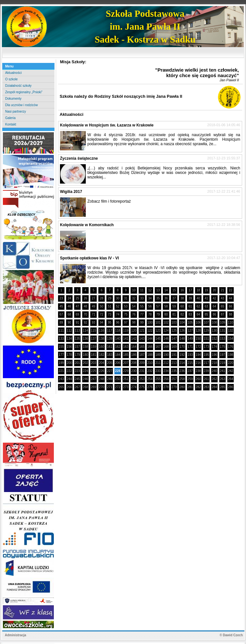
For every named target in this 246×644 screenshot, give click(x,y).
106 (198, 322)
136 (86, 339)
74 (118, 314)
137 (94, 339)
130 (215, 331)
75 (126, 314)
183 (110, 355)
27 (93, 298)
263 (223, 379)
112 (69, 331)
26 (85, 298)
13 (158, 290)
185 (126, 355)
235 (174, 371)
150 (198, 339)
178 (69, 355)
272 (118, 387)
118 (118, 331)
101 (158, 322)
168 (166, 347)
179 (78, 355)
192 (182, 355)
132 (231, 331)
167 (158, 347)
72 (101, 314)
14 (166, 290)
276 (150, 387)
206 (118, 363)
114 (86, 331)
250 (118, 379)
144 (150, 339)
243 (61, 379)
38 (182, 298)
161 (110, 347)
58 (166, 306)
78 (150, 314)
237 (190, 371)
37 (174, 298)
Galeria (10, 118)
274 (134, 387)
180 (86, 355)
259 (190, 379)
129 (207, 331)
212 (166, 363)
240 (215, 371)
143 (142, 339)
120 (134, 331)
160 (102, 347)
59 (174, 306)
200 (69, 363)
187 (142, 355)
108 (215, 322)
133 (61, 339)
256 (166, 379)
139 (110, 339)
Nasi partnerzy (15, 111)
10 (134, 290)
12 (150, 290)
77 (142, 314)
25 (77, 298)
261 (207, 379)
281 (190, 387)
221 (61, 371)
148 (182, 339)
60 (182, 306)
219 (223, 363)
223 (78, 371)
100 (150, 322)
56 (150, 306)
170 (182, 347)
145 (158, 339)
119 (126, 331)
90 (69, 322)
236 (182, 371)
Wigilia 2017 (71, 192)
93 (93, 322)
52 (118, 306)
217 (207, 363)
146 (166, 339)
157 (78, 347)
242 (231, 371)
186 (134, 355)
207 (126, 363)
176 (231, 347)
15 (174, 290)
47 (77, 306)
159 (94, 347)
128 (198, 331)
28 (101, 298)
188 (150, 355)
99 (142, 322)
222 (69, 371)
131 (223, 331)
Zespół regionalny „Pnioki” (24, 92)
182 (102, 355)
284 (215, 387)
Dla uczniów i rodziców (21, 105)
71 (93, 314)
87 (222, 314)
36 (166, 298)
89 (61, 322)
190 (166, 355)
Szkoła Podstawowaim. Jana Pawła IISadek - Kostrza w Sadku (145, 26)
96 (118, 322)
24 (69, 298)
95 (109, 322)
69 (77, 314)
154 (231, 339)
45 (61, 306)
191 (174, 355)
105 (190, 322)
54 (134, 306)
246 (86, 379)
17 (190, 290)
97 (126, 322)
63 (206, 306)
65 (222, 306)
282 (198, 387)
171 (190, 347)
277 (158, 387)
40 (198, 298)
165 (142, 347)
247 (94, 379)
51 (109, 306)
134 (69, 339)
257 (174, 379)
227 (110, 371)
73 (109, 314)
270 (102, 387)
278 (166, 387)
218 (215, 363)
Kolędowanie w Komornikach (87, 225)
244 (69, 379)
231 (142, 371)
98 (134, 322)
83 (190, 314)
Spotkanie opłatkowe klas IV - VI (89, 258)
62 (198, 306)
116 (102, 331)
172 (198, 347)
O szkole (11, 79)
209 (142, 363)
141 (126, 339)
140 (118, 339)
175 (223, 347)
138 (102, 339)
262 (215, 379)
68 (69, 314)
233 (158, 371)
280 (182, 387)
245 (78, 379)
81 (174, 314)
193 (190, 355)
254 (150, 379)
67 (61, 314)
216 (198, 363)
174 (215, 347)
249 (110, 379)
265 (61, 387)
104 (182, 322)
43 (222, 298)
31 (126, 298)
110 (231, 322)
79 (158, 314)
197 (223, 355)
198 (231, 355)
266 (69, 387)
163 (126, 347)
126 (182, 331)
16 (182, 290)
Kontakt (11, 124)
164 (134, 347)
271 (110, 387)
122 (150, 331)
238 (198, 371)
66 (230, 306)
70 (85, 314)
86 (214, 314)
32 (134, 298)
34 (150, 298)
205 (110, 363)
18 (198, 290)
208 (134, 363)
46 (69, 306)
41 (206, 298)
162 (118, 347)
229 (126, 371)
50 (101, 306)
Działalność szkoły (18, 86)
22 (230, 290)
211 (158, 363)
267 (78, 387)
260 (198, 379)
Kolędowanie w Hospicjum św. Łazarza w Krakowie (107, 125)
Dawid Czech (233, 635)
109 (223, 322)
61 (190, 306)
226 (102, 371)
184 (118, 355)
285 (223, 387)
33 (142, 298)
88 (230, 314)
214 (182, 363)
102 (166, 322)
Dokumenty (13, 99)
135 (78, 339)
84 (198, 314)
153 (223, 339)
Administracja (15, 635)
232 (150, 371)
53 (126, 306)
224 (86, 371)
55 (142, 306)
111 (61, 331)
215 (190, 363)
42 (214, 298)
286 (231, 387)
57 (158, 306)
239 (207, 371)
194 (198, 355)
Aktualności (13, 73)
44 (230, 298)
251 (126, 379)
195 (207, 355)
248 (102, 379)
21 (222, 290)
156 (69, 347)
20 (214, 290)
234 (166, 371)
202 (86, 363)
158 (86, 347)
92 (85, 322)
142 (134, 339)
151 (207, 339)
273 (126, 387)
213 (174, 363)
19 (206, 290)
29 (109, 298)
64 (214, 306)
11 (142, 290)
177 (61, 355)
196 (215, 355)
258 (182, 379)
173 (207, 347)
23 (61, 298)
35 (158, 298)
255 (158, 379)
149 (190, 339)
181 (94, 355)
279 (174, 387)
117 (110, 331)
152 (215, 339)
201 (78, 363)
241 (223, 371)
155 (61, 347)
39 (190, 298)
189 (158, 355)
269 (94, 387)
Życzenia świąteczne (79, 158)
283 (207, 387)
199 (61, 363)
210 (150, 363)
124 (166, 331)
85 (206, 314)
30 (118, 298)
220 (231, 363)
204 (102, 363)
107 (207, 322)
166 (150, 347)
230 (134, 371)
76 (134, 314)
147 (174, 339)
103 (174, 322)
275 (142, 387)
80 (166, 314)
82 (182, 314)
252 (134, 379)
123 (158, 331)
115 (94, 331)
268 (86, 387)
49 (93, 306)
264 (231, 379)
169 (174, 347)
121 (142, 331)
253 (142, 379)
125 (174, 331)
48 (85, 306)
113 (78, 331)
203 (94, 363)
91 (77, 322)
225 (94, 371)
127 (190, 331)
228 (118, 371)
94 (101, 322)
